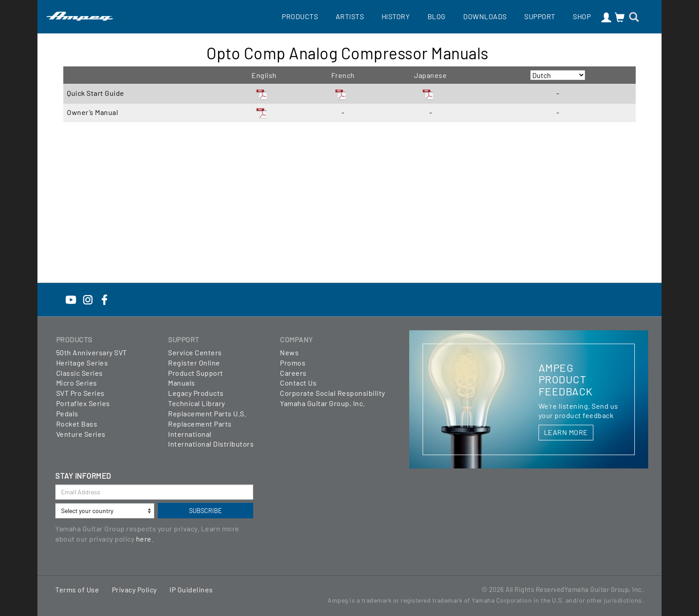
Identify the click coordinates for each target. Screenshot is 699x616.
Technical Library (197, 403)
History (396, 16)
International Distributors (211, 444)
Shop (582, 16)
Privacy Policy (134, 589)
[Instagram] (88, 299)
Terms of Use (77, 589)
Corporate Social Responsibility (333, 393)
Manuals (182, 383)
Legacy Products (196, 393)
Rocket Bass (77, 424)
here (144, 539)
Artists (350, 16)
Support (540, 16)
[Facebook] (104, 299)
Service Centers (195, 352)
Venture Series (81, 434)
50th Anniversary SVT (92, 352)
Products (300, 16)
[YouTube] (71, 299)
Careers (293, 373)
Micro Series (77, 383)
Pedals (67, 413)
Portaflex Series (83, 403)
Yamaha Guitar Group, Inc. (323, 403)
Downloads (485, 16)
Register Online (194, 363)
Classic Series (80, 373)
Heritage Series (82, 363)
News (289, 352)
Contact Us (298, 383)
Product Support (196, 373)
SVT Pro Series (80, 393)
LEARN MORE (566, 432)
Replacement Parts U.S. (207, 413)
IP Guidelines (191, 589)
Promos (293, 363)
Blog (437, 16)
